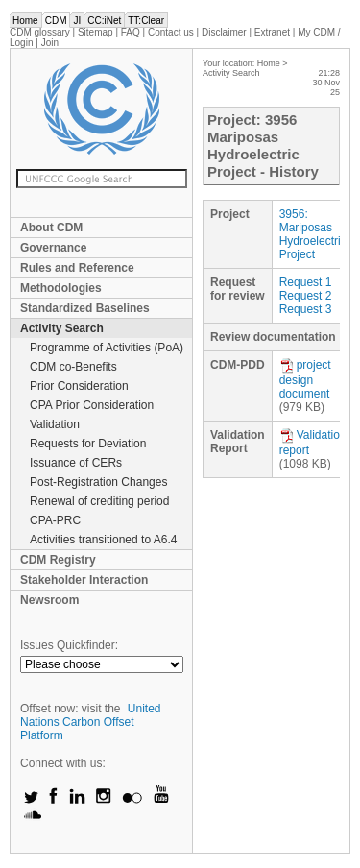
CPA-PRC (55, 520)
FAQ (131, 32)
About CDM (51, 228)
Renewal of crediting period (99, 501)
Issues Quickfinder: (69, 645)
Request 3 (306, 309)
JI (77, 21)
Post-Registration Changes (98, 482)
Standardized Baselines (85, 308)
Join (50, 43)
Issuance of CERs (76, 463)
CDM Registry (58, 560)
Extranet (272, 32)
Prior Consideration (79, 386)
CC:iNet (104, 21)
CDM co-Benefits (73, 367)
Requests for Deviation (88, 444)
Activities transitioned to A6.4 (103, 540)
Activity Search (62, 328)
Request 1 (306, 282)
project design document (305, 379)
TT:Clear (146, 21)
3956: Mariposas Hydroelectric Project (313, 234)
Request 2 (306, 296)
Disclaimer (224, 32)
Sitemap (96, 32)
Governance (53, 248)
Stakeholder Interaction (84, 580)
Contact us (171, 32)
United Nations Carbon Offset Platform (91, 722)
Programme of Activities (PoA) (107, 348)
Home (25, 21)
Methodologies (61, 288)
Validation (55, 424)
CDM (56, 21)
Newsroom (49, 600)
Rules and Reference (77, 268)
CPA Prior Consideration (92, 405)
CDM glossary (40, 32)
